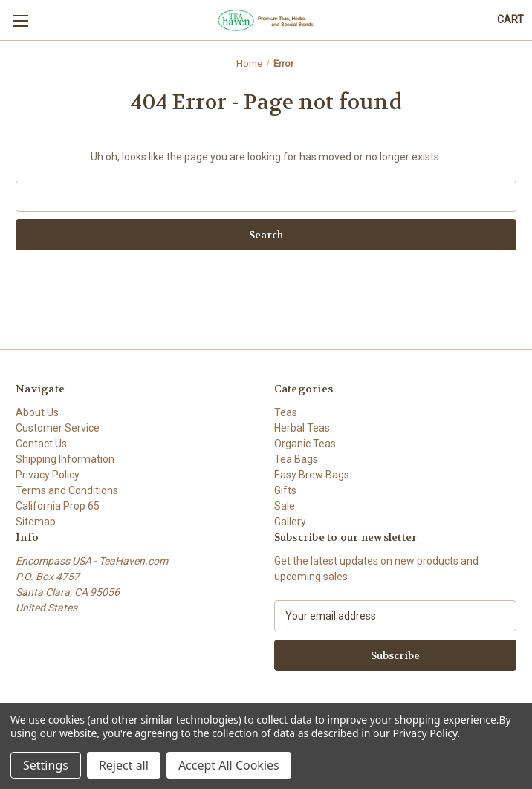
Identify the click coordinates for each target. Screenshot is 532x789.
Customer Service (58, 428)
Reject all (124, 765)
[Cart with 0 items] (510, 20)
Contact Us (41, 444)
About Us (37, 412)
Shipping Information (65, 459)
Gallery (290, 522)
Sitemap (36, 522)
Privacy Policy (48, 475)
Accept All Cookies (229, 765)
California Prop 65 (58, 506)
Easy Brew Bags (312, 475)
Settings (46, 765)
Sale (285, 506)
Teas (286, 412)
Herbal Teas (302, 428)
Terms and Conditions (67, 490)
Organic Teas (305, 444)
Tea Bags (296, 459)
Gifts (285, 490)
